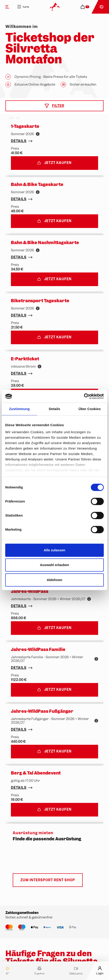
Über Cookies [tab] (90, 409)
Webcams (76, 971)
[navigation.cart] (85, 7)
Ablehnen (54, 580)
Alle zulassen (54, 550)
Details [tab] (54, 409)
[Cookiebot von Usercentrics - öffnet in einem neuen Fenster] (84, 396)
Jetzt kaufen (54, 163)
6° (7, 971)
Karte (23, 7)
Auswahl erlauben (54, 565)
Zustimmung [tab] (19, 409)
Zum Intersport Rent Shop (48, 880)
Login (100, 971)
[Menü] (7, 7)
